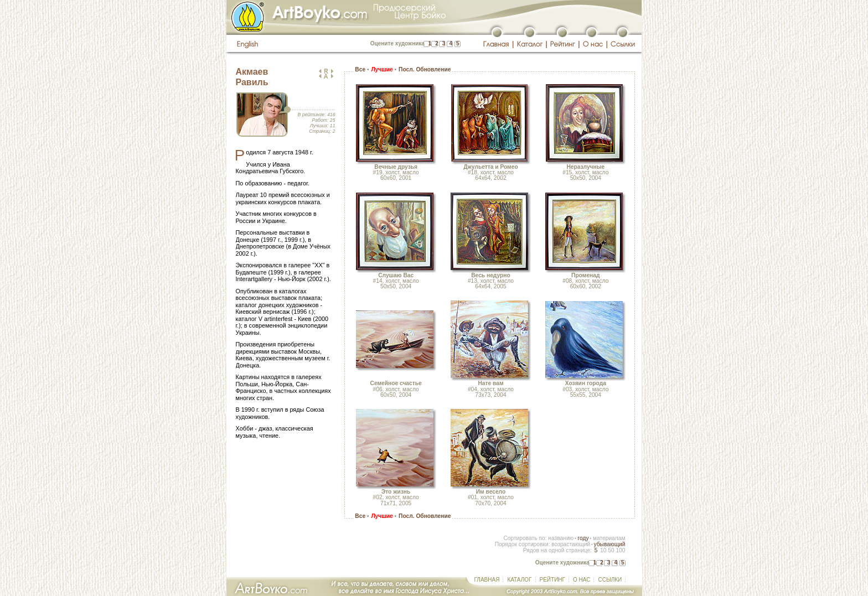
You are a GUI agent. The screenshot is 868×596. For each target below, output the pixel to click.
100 (620, 550)
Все (360, 69)
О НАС (582, 580)
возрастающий (571, 544)
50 (611, 550)
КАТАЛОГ (519, 580)
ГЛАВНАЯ (487, 580)
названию (561, 538)
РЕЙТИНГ (552, 580)
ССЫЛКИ (610, 580)
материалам (609, 538)
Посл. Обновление (425, 69)
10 (603, 550)
